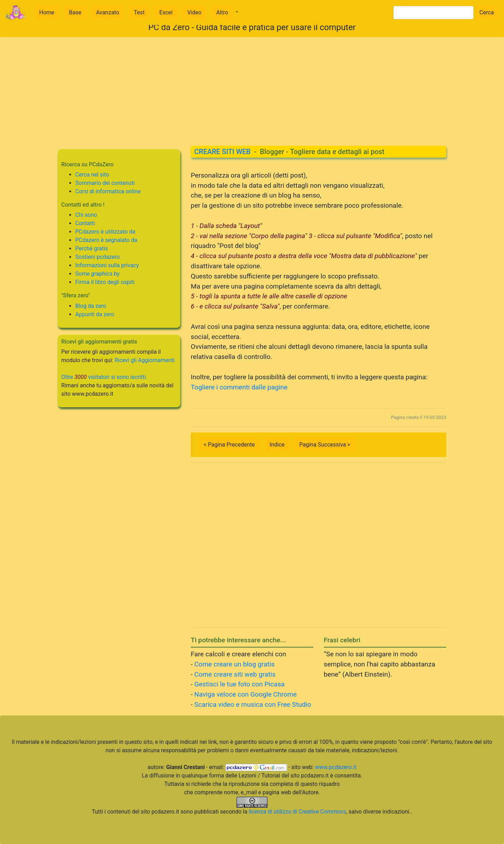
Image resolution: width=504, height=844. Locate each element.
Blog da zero (91, 306)
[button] (225, 13)
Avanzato (107, 12)
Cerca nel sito (92, 175)
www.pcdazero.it (336, 767)
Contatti (85, 223)
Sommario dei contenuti (105, 183)
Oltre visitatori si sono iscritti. (104, 377)
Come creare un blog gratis (234, 664)
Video (194, 12)
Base (75, 12)
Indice (277, 445)
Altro (222, 12)
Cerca (487, 12)
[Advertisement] (252, 86)
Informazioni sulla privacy (107, 265)
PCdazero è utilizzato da (105, 232)
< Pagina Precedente (229, 445)
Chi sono (86, 215)
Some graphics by (97, 274)
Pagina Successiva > (325, 445)
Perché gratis (92, 248)
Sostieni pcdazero (97, 257)
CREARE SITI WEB (222, 152)
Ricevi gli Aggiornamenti (145, 360)
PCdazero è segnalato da (106, 240)
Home (47, 12)
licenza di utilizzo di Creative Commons (297, 812)
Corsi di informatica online (108, 191)
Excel (166, 12)
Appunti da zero (95, 314)
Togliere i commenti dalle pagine (239, 387)
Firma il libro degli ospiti (105, 282)
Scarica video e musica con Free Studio (253, 704)
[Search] (433, 13)
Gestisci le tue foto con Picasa (239, 684)
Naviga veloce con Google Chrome (246, 694)
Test (139, 12)
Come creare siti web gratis (235, 674)
